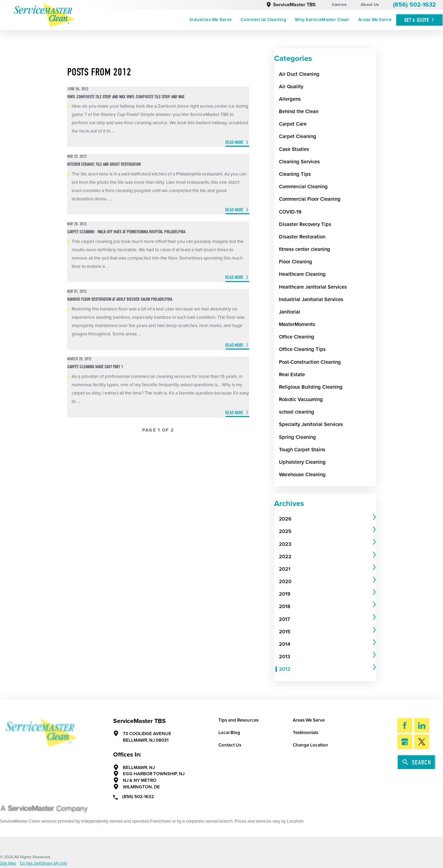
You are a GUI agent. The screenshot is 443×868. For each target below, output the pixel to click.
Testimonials (305, 733)
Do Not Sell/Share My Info (43, 864)
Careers (340, 4)
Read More (234, 142)
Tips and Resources (238, 720)
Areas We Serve (375, 20)
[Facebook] (405, 726)
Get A (419, 20)
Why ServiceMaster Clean (322, 20)
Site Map (8, 864)
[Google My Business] (405, 742)
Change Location (310, 745)
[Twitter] (422, 742)
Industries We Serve (211, 20)
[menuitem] (211, 20)
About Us (370, 4)
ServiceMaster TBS (291, 5)
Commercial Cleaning (263, 20)
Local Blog (229, 733)
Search (417, 762)
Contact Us (230, 745)
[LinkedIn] (422, 726)
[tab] (327, 519)
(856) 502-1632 (414, 5)
